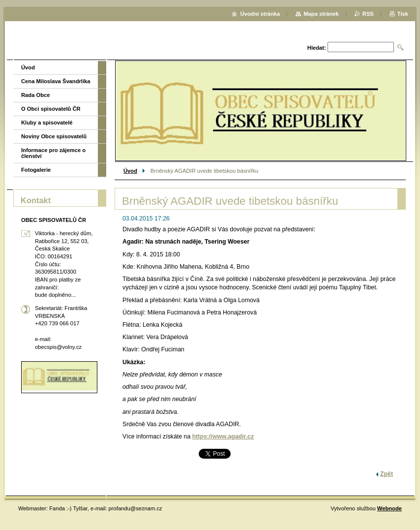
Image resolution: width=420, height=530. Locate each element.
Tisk (403, 14)
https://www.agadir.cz (223, 436)
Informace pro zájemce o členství (53, 153)
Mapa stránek (321, 14)
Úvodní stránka (260, 14)
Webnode (390, 508)
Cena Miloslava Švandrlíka (56, 81)
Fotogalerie (36, 170)
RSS (368, 14)
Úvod (130, 171)
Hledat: (317, 48)
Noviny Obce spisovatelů (54, 136)
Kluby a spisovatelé (47, 123)
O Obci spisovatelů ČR (51, 109)
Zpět (387, 474)
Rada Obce (35, 95)
